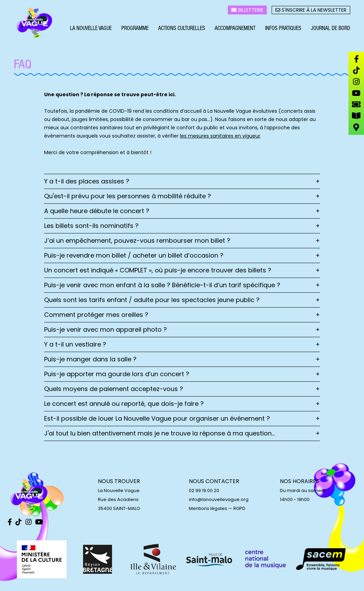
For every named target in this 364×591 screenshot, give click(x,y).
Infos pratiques (283, 30)
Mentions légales (208, 508)
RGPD (239, 508)
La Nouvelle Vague (91, 30)
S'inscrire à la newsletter (311, 11)
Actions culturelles (182, 30)
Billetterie (247, 11)
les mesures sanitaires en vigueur (220, 136)
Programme (135, 30)
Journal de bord (331, 30)
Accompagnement (235, 30)
